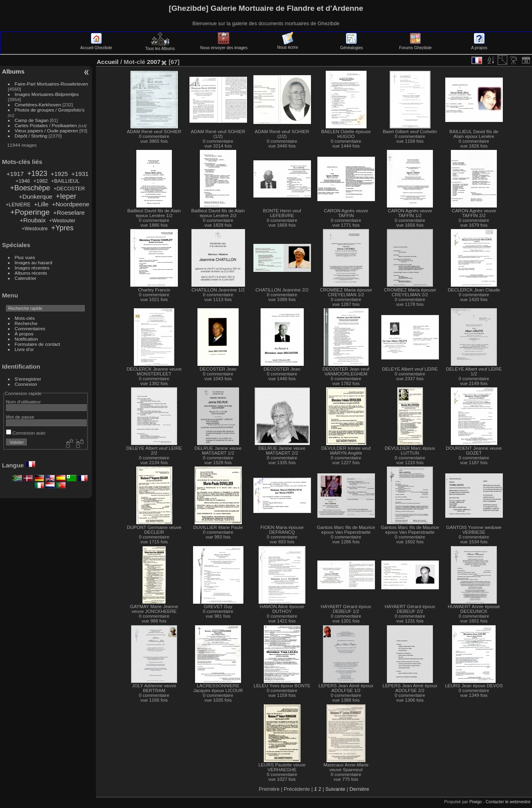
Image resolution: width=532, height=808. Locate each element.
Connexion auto (26, 433)
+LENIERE (18, 204)
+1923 (37, 174)
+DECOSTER (69, 189)
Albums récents (31, 273)
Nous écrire (288, 45)
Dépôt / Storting (31, 136)
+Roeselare (69, 212)
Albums (13, 71)
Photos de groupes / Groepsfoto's (50, 110)
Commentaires (30, 328)
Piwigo (475, 802)
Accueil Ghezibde (96, 46)
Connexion (26, 384)
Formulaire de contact (38, 344)
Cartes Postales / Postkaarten (46, 125)
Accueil (108, 62)
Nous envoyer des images (224, 46)
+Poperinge (30, 212)
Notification (26, 339)
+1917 (15, 174)
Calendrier (26, 278)
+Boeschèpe (30, 188)
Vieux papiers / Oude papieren (47, 131)
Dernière (359, 789)
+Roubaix (33, 220)
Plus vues (25, 257)
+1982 (41, 181)
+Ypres (62, 228)
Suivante (335, 789)
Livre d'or (24, 349)
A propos (479, 46)
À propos (24, 334)
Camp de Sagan (32, 120)
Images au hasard (34, 262)
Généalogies (352, 46)
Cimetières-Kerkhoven (38, 105)
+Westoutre (35, 228)
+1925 (59, 174)
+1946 (23, 181)
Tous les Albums (160, 46)
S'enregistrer (28, 379)
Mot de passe (20, 417)
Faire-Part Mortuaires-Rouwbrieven (52, 84)
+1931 (80, 174)
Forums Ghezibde (415, 46)
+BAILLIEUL (65, 181)
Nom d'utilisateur (23, 402)
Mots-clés (25, 318)
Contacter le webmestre (508, 802)
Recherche (26, 323)
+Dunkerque (36, 197)
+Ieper (66, 196)
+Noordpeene (71, 204)
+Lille (41, 204)
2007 (153, 62)
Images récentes (32, 268)
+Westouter (62, 220)
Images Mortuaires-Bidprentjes (47, 94)
